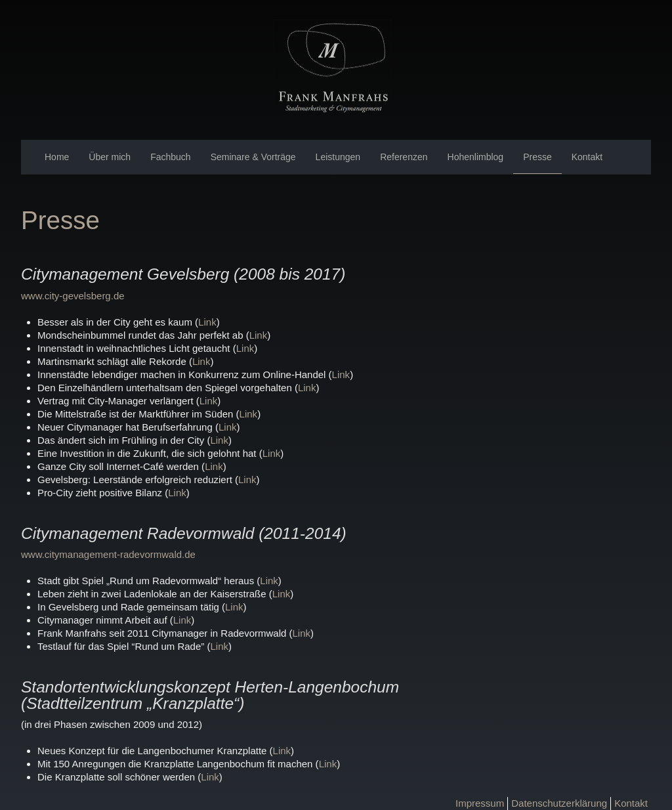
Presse (537, 157)
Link (207, 322)
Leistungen (338, 157)
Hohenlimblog (476, 157)
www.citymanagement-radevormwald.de (108, 554)
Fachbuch (170, 157)
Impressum (480, 803)
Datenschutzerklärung (559, 803)
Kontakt (587, 157)
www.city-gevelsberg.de (73, 296)
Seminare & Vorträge (253, 157)
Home (57, 157)
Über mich (110, 157)
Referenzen (404, 157)
